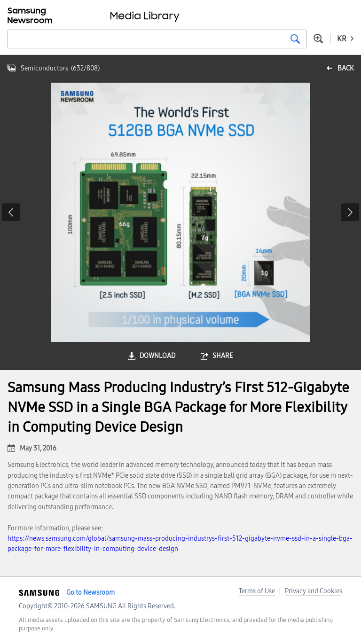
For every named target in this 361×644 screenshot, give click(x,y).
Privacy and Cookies (314, 591)
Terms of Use (257, 591)
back (345, 68)
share (223, 356)
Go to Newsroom (90, 593)
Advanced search (318, 39)
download (157, 356)
